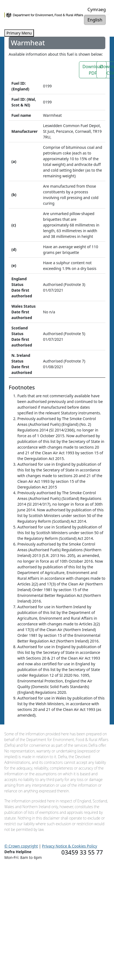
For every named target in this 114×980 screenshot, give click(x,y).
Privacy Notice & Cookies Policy (70, 846)
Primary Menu (19, 33)
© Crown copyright (21, 846)
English (95, 20)
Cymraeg (96, 10)
